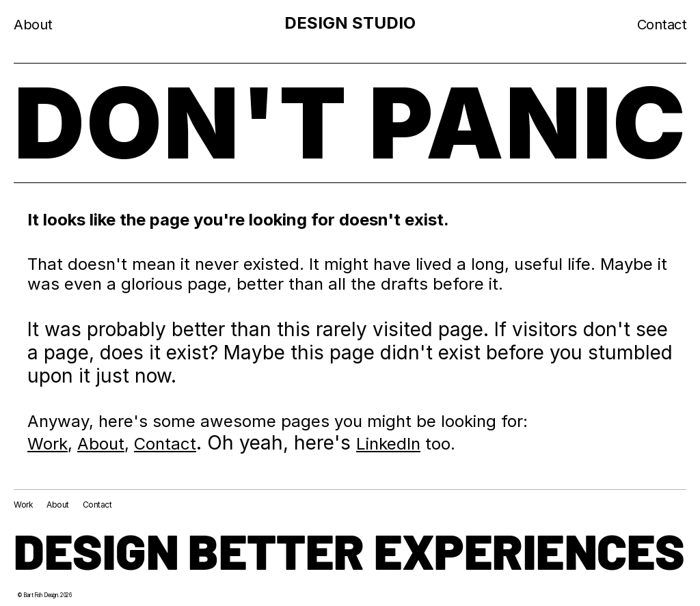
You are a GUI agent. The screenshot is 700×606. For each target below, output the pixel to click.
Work (48, 444)
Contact (165, 444)
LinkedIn (388, 444)
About (101, 444)
